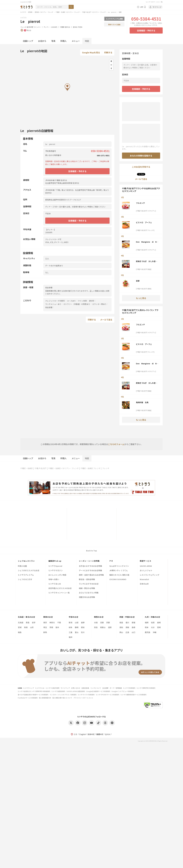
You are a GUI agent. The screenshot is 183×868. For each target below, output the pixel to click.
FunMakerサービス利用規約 (28, 698)
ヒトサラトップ (29, 688)
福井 (71, 637)
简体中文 (91, 734)
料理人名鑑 (22, 566)
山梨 (77, 622)
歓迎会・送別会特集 (87, 579)
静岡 (77, 627)
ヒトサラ (23, 12)
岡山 (121, 632)
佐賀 (153, 622)
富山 (77, 632)
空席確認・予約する (146, 30)
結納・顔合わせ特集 (87, 588)
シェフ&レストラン (26, 561)
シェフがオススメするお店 (29, 571)
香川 (127, 622)
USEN (20, 688)
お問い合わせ (76, 688)
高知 (121, 627)
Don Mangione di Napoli (147, 242)
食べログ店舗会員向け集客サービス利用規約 (33, 695)
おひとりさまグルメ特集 (89, 593)
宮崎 (159, 627)
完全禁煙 (49, 307)
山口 (133, 632)
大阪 (96, 622)
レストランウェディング (150, 575)
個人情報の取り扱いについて (62, 698)
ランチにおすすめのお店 (89, 584)
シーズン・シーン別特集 (89, 561)
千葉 (59, 622)
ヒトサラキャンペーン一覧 (59, 593)
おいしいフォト (146, 571)
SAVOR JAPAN (146, 566)
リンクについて (96, 688)
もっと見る (141, 298)
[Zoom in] (111, 61)
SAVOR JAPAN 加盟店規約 (76, 691)
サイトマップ (65, 688)
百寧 (138, 281)
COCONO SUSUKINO (118, 579)
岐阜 (71, 627)
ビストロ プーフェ (144, 222)
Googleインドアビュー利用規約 (123, 691)
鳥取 (127, 627)
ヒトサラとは (40, 688)
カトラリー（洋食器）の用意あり (77, 304)
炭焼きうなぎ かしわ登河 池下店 (147, 261)
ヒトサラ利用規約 (129, 688)
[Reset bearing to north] (111, 69)
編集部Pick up (55, 561)
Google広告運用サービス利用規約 (98, 691)
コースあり (71, 301)
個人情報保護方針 (45, 698)
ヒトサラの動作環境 (52, 688)
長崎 (159, 622)
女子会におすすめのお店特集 (90, 566)
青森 (28, 622)
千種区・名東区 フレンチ (90, 468)
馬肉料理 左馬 (142, 402)
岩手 (34, 622)
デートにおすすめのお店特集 (90, 571)
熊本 (147, 627)
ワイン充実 (82, 301)
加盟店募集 (85, 688)
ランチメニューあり (53, 304)
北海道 (21, 622)
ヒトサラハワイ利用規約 (86, 695)
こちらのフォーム (116, 444)
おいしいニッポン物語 (57, 575)
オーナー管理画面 (116, 688)
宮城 (20, 627)
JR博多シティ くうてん (119, 571)
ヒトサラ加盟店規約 (58, 691)
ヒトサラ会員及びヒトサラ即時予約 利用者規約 (34, 691)
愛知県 (30, 12)
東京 (45, 622)
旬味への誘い (54, 579)
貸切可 (92, 301)
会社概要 (105, 688)
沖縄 (155, 632)
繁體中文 (100, 734)
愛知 (83, 627)
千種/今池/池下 (41, 468)
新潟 (71, 622)
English (83, 734)
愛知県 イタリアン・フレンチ (44, 12)
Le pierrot (112, 12)
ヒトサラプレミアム (26, 575)
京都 (108, 622)
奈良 (96, 627)
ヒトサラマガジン (56, 571)
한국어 (108, 734)
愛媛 (133, 622)
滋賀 (110, 627)
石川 (83, 632)
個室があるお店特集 (87, 597)
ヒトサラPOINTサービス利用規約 (108, 695)
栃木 (57, 627)
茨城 (51, 627)
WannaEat (144, 579)
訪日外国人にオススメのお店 (60, 588)
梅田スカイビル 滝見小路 (119, 575)
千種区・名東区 (27, 468)
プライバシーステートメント (83, 698)
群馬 (45, 632)
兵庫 (102, 622)
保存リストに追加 (114, 24)
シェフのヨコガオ (25, 579)
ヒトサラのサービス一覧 (154, 2)
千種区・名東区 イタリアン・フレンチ (68, 12)
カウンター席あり (99, 304)
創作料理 (30, 27)
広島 (127, 632)
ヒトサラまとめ (55, 584)
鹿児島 (148, 632)
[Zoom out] (111, 65)
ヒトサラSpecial (55, 566)
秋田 (26, 627)
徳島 (121, 622)
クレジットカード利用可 (55, 301)
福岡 (147, 622)
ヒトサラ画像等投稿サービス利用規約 (133, 695)
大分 (153, 627)
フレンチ (23, 27)
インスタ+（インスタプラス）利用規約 (63, 695)
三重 (71, 632)
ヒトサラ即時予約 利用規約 (146, 688)
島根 (133, 627)
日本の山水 (144, 584)
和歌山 (103, 627)
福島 (20, 632)
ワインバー (37, 27)
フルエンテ (140, 203)
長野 (83, 622)
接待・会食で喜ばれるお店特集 (91, 575)
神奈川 (52, 622)
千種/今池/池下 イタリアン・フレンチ (94, 12)
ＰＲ (111, 561)
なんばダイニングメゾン (119, 566)
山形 (32, 627)
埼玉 (45, 627)
